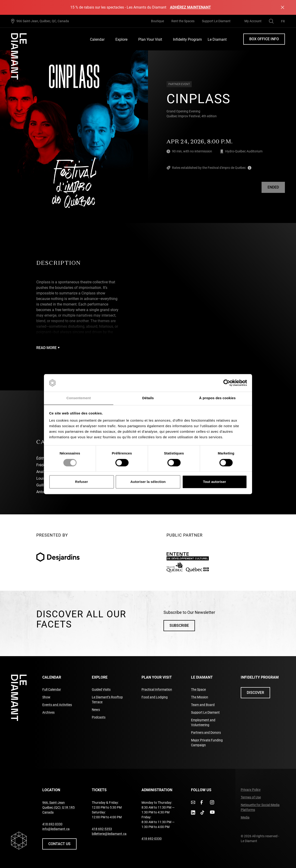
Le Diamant (217, 39)
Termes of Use (251, 797)
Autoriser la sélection (148, 482)
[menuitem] (283, 21)
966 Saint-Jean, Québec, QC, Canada (43, 21)
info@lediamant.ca (56, 829)
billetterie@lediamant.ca (109, 834)
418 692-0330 (52, 824)
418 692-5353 (102, 829)
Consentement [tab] (79, 398)
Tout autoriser (215, 482)
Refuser (82, 482)
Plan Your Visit (150, 39)
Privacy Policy (251, 790)
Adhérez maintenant (190, 7)
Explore (121, 39)
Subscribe (179, 626)
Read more (48, 348)
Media (245, 817)
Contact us (59, 844)
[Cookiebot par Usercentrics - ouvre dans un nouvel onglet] (227, 383)
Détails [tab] (148, 398)
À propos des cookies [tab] (217, 398)
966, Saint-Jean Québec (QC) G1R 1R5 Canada (59, 807)
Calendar (97, 39)
